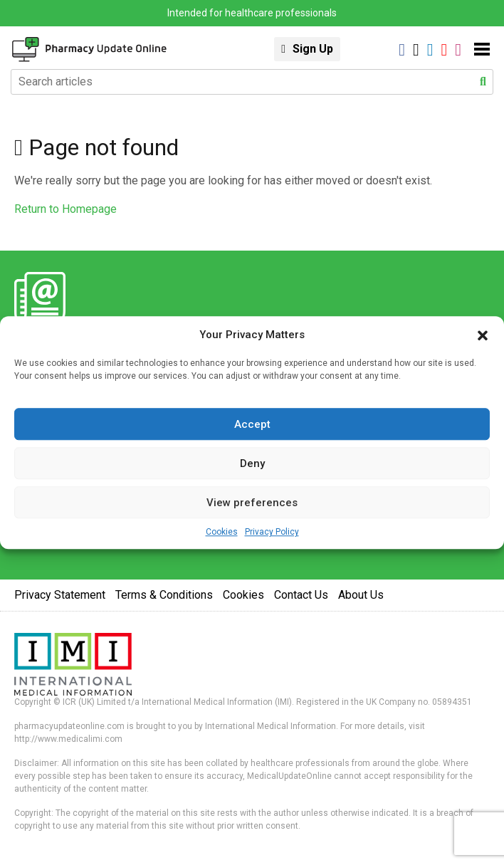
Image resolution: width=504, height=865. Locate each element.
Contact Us (301, 595)
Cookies (222, 532)
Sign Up (313, 49)
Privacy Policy (272, 532)
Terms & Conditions (164, 595)
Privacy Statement (60, 595)
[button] (483, 335)
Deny (252, 463)
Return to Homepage (65, 209)
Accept (252, 424)
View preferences (252, 503)
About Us (361, 595)
